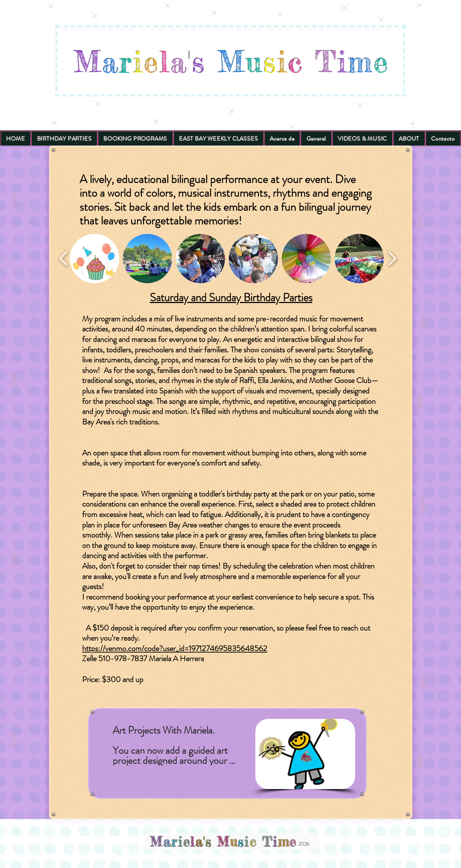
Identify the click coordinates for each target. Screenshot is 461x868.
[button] (95, 259)
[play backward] (64, 258)
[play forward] (392, 258)
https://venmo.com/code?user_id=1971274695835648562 (175, 648)
